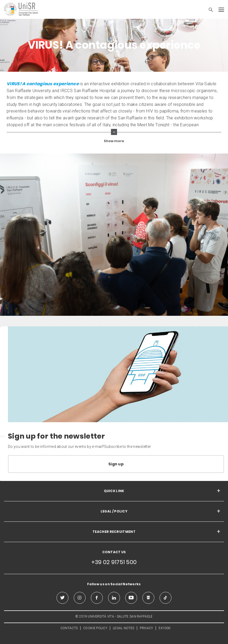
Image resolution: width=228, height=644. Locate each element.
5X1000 (164, 628)
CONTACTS (69, 628)
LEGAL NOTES (124, 628)
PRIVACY (146, 628)
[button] (208, 10)
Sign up (116, 464)
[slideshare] (148, 598)
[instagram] (80, 598)
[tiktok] (166, 598)
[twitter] (62, 598)
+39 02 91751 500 (114, 562)
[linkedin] (114, 598)
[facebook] (97, 598)
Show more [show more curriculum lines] (114, 141)
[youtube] (131, 598)
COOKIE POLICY (95, 628)
